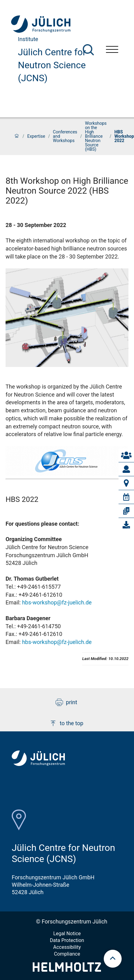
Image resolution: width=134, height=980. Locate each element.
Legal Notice (67, 934)
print (66, 702)
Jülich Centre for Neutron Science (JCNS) (52, 65)
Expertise (36, 136)
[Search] (88, 50)
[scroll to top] (113, 959)
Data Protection (67, 940)
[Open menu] (112, 50)
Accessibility (67, 947)
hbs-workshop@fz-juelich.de (57, 602)
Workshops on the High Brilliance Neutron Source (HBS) (96, 136)
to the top (66, 723)
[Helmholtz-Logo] (67, 970)
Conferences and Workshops (65, 136)
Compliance (67, 954)
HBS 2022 (22, 499)
